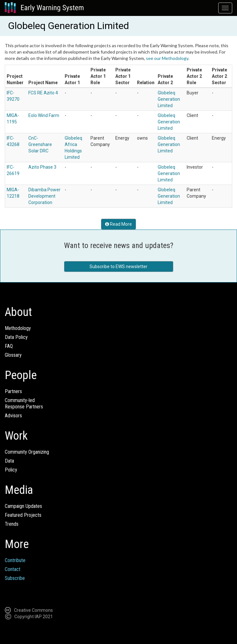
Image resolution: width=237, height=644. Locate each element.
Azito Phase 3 (42, 167)
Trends (12, 524)
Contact (13, 569)
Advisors (13, 416)
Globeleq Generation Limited (169, 99)
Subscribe (15, 578)
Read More (118, 224)
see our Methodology (167, 58)
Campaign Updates (23, 506)
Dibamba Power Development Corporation (44, 196)
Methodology (18, 328)
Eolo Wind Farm (44, 115)
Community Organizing (27, 452)
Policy (11, 470)
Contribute (15, 560)
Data (9, 461)
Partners (13, 391)
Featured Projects (23, 515)
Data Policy (16, 337)
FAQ (9, 346)
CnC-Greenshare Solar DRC (40, 144)
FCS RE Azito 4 (43, 93)
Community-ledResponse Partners (24, 403)
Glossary (13, 355)
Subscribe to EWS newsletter (118, 267)
